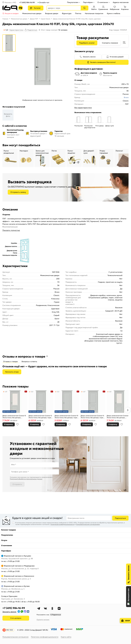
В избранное (17, 424)
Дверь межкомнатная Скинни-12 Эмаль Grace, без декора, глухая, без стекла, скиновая (40, 417)
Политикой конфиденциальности (62, 524)
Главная (5, 19)
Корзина (125, 8)
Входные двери (52, 13)
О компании (103, 2)
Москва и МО (10, 2)
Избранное (115, 8)
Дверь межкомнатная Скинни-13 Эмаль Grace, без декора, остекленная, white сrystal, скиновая (14, 417)
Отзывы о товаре (10, 361)
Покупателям (73, 2)
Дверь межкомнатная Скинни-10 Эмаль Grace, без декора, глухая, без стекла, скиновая (66, 417)
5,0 (32, 392)
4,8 (110, 392)
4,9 (6, 392)
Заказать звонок (89, 57)
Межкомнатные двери (32, 13)
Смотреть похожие (110, 43)
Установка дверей (117, 57)
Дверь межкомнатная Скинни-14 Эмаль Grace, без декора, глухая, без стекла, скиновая (93, 417)
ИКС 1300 (10, 630)
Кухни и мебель (114, 13)
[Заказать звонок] (129, 574)
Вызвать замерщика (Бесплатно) (103, 62)
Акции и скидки (12, 13)
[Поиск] (84, 8)
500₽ (127, 621)
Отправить (17, 484)
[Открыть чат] (129, 597)
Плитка (78, 13)
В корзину (9, 424)
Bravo (126, 97)
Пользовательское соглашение (15, 637)
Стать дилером (16, 618)
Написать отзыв (12, 372)
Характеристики (16, 30)
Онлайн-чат (44, 2)
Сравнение (103, 8)
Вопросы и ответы (29, 361)
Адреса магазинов (121, 2)
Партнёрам (88, 2)
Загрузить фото (8, 115)
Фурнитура (67, 13)
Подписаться (120, 518)
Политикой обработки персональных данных (26, 479)
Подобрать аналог (87, 43)
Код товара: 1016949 (118, 30)
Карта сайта (66, 637)
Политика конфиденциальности (45, 637)
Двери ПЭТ (34, 19)
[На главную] (13, 8)
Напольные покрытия (94, 13)
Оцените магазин (43, 620)
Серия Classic (46, 19)
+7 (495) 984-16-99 (27, 2)
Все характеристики (83, 108)
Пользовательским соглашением (88, 524)
